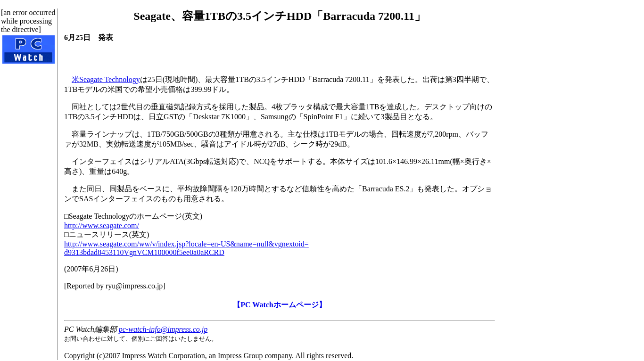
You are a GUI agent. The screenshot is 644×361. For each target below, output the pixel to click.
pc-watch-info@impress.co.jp (163, 329)
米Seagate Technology (106, 79)
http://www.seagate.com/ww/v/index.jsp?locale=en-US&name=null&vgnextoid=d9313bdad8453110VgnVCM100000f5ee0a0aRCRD (186, 248)
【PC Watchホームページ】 (279, 305)
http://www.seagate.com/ (102, 226)
